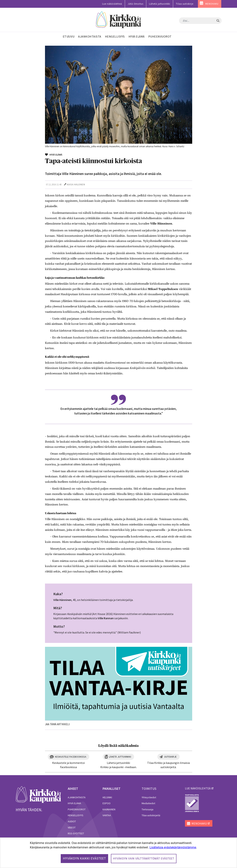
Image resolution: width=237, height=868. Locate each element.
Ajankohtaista (77, 797)
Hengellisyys (76, 815)
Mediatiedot (148, 803)
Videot (72, 827)
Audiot (72, 821)
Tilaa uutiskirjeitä (151, 815)
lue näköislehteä (198, 788)
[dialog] (118, 853)
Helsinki (107, 797)
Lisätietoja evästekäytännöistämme (173, 847)
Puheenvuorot (77, 809)
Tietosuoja (147, 809)
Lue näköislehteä (112, 4)
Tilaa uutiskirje (185, 4)
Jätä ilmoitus (136, 4)
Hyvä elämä (74, 803)
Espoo (107, 803)
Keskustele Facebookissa (71, 757)
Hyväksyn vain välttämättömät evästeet (144, 859)
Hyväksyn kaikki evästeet (84, 858)
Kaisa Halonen (76, 184)
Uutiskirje (170, 757)
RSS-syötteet (76, 833)
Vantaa (107, 815)
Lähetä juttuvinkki (160, 4)
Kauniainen (109, 809)
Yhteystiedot (149, 797)
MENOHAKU (212, 4)
